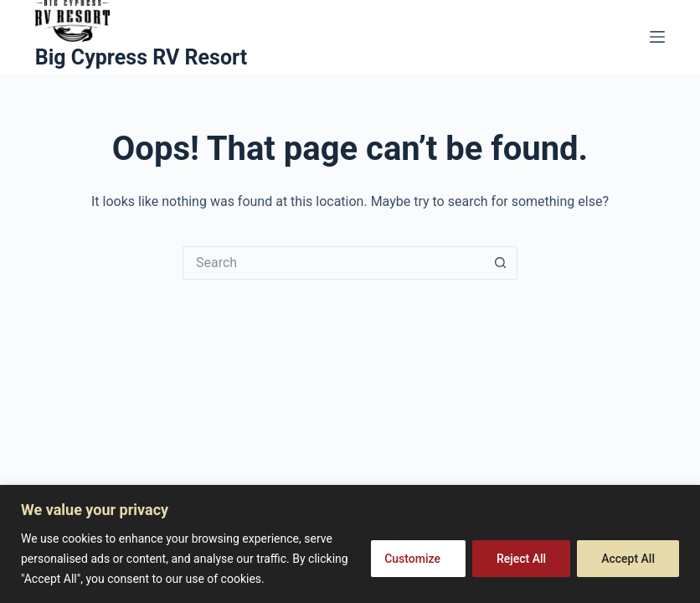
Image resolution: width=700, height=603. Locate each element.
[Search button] (501, 263)
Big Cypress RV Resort (141, 57)
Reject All (521, 559)
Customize (412, 559)
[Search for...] (333, 263)
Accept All (628, 559)
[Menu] (657, 37)
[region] (350, 544)
